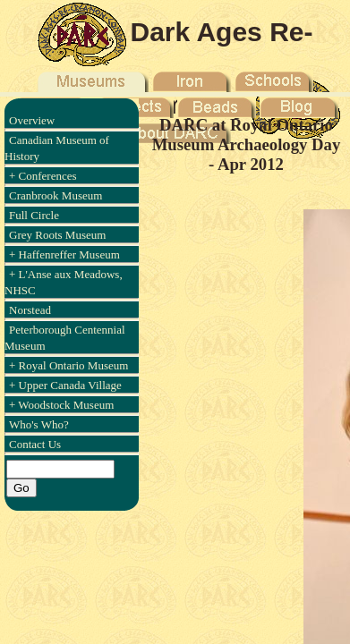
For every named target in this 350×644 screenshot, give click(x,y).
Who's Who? (39, 424)
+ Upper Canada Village (65, 385)
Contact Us (35, 444)
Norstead (30, 310)
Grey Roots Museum (57, 235)
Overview (32, 120)
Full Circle (34, 215)
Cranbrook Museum (55, 195)
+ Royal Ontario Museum (68, 365)
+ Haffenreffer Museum (64, 254)
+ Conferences (43, 176)
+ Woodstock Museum (61, 405)
